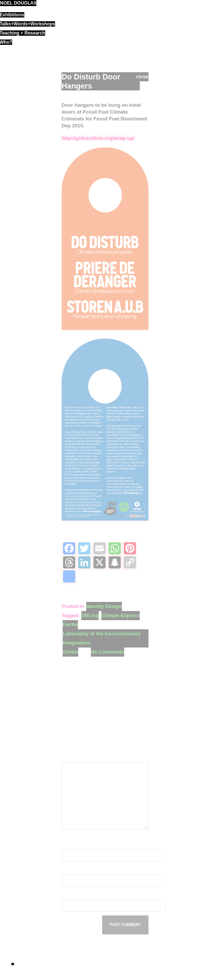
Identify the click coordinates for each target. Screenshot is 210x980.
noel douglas (18, 3)
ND (13, 964)
